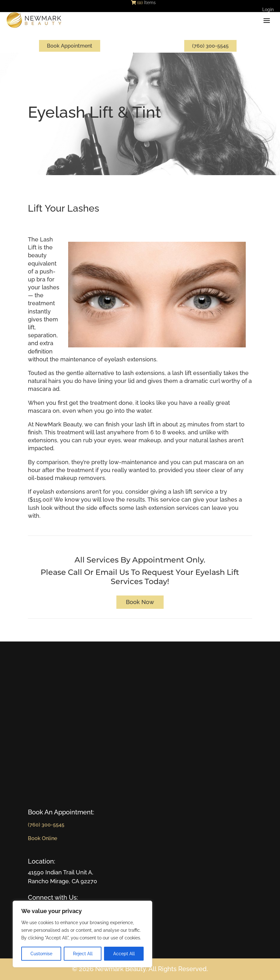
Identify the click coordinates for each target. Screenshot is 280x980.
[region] (82, 934)
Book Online (42, 838)
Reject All (83, 954)
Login (268, 11)
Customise (41, 954)
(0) (137, 3)
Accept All (124, 954)
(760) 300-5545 (210, 46)
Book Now (140, 602)
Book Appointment (70, 46)
